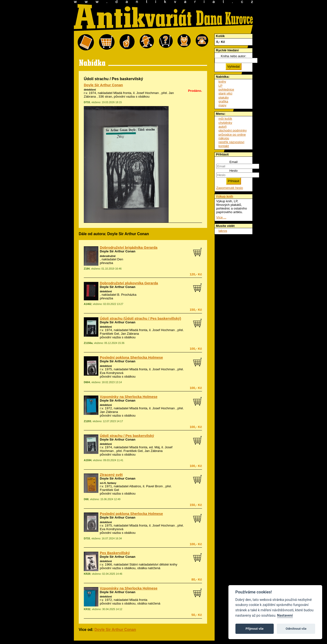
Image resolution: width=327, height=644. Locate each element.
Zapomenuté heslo (230, 188)
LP (220, 86)
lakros (223, 231)
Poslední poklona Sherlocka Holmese (131, 357)
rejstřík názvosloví (231, 142)
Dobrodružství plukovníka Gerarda (129, 283)
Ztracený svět (111, 475)
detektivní (90, 90)
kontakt (224, 146)
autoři (222, 127)
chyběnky (225, 123)
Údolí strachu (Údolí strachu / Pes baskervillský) (140, 318)
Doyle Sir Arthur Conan (103, 85)
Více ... (221, 217)
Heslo (234, 171)
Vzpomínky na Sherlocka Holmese (129, 397)
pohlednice (226, 89)
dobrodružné (108, 256)
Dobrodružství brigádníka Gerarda (129, 248)
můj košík (225, 119)
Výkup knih (224, 196)
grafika (223, 101)
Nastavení (285, 616)
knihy (222, 81)
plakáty (224, 97)
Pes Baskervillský (115, 553)
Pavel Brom (154, 486)
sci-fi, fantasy (108, 483)
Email (233, 162)
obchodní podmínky (233, 130)
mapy (222, 105)
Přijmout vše (255, 629)
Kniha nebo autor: (233, 56)
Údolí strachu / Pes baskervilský (127, 436)
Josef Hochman (148, 93)
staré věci (225, 93)
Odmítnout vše (296, 629)
